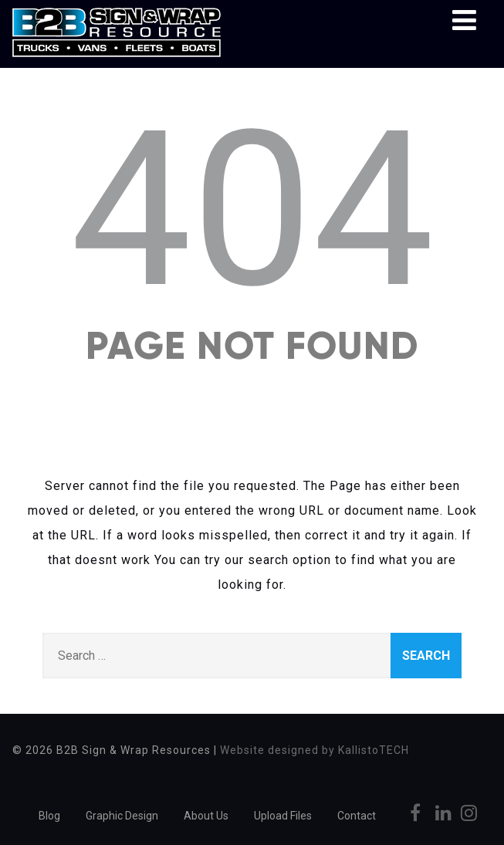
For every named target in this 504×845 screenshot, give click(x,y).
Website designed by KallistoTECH (315, 750)
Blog (49, 816)
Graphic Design (122, 816)
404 (252, 210)
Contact (357, 816)
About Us (206, 816)
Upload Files (283, 816)
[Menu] (464, 21)
